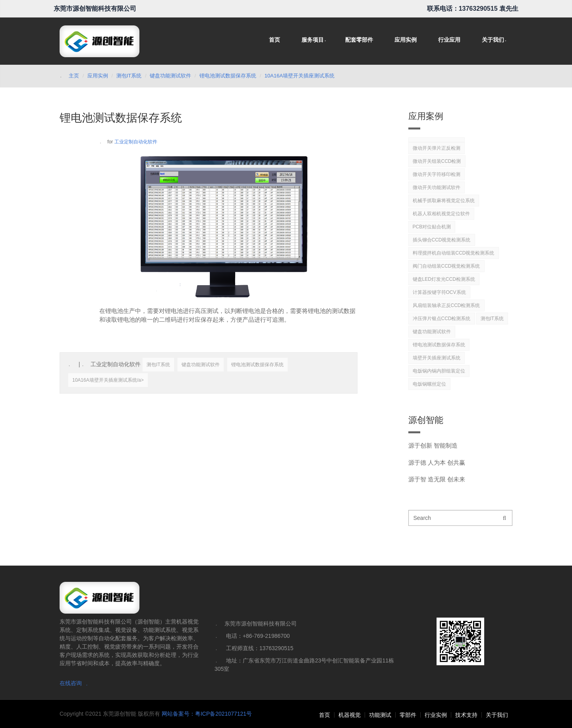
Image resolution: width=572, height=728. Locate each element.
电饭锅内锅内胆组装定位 (439, 371)
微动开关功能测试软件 (437, 187)
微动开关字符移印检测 (437, 174)
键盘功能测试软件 (170, 76)
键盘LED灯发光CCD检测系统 (444, 279)
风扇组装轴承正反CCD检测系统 (446, 305)
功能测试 (380, 715)
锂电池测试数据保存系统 (228, 76)
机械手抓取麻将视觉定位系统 (444, 201)
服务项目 (313, 40)
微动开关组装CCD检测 (437, 161)
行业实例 (436, 715)
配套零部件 (359, 40)
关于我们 (493, 40)
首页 (274, 40)
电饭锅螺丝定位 (429, 384)
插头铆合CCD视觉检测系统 (442, 240)
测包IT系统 (129, 76)
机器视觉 (350, 715)
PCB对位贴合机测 (432, 227)
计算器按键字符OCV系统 (439, 292)
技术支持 (466, 715)
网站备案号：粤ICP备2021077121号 (207, 714)
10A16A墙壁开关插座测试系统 (300, 76)
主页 (74, 76)
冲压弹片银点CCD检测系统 (442, 319)
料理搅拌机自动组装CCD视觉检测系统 (454, 253)
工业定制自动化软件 (136, 142)
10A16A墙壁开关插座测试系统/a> (108, 380)
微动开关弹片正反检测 (437, 148)
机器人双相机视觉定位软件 (441, 214)
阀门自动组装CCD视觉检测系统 (446, 266)
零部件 (408, 715)
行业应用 (449, 40)
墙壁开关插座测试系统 (437, 358)
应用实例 (406, 40)
